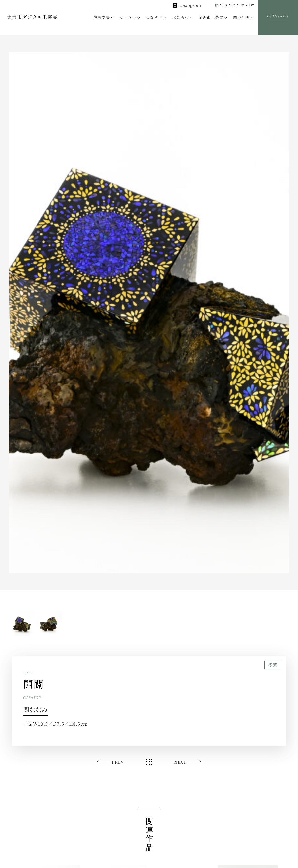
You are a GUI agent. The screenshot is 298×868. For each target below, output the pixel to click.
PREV (118, 762)
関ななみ (39, 709)
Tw (251, 5)
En (223, 5)
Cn (241, 5)
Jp (214, 5)
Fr (232, 5)
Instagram (187, 6)
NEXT (180, 762)
